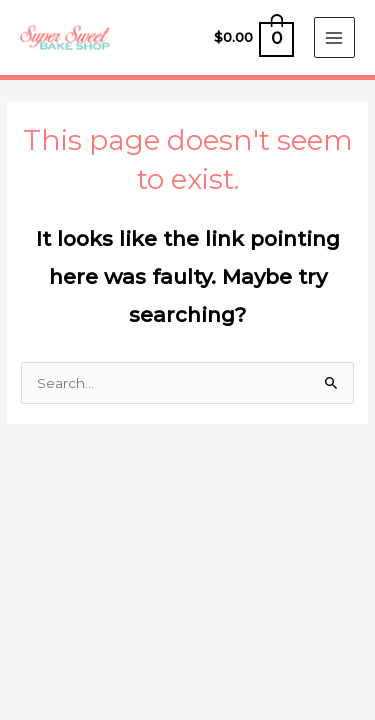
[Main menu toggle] (334, 37)
